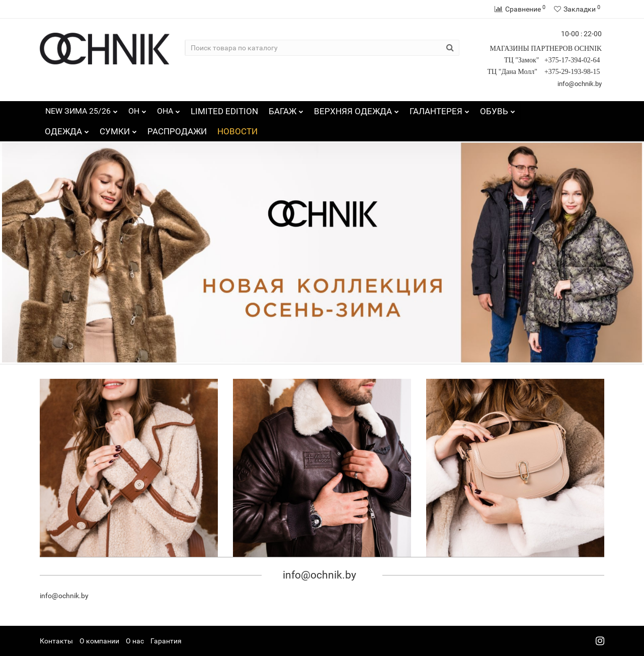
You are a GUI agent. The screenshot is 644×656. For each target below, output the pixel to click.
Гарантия (166, 641)
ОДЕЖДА (67, 129)
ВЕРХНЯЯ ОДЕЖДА (356, 109)
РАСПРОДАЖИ (177, 131)
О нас (135, 641)
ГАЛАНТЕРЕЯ (439, 109)
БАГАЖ (286, 109)
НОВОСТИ (237, 131)
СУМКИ (118, 129)
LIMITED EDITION (224, 111)
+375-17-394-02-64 (573, 60)
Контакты (56, 641)
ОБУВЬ (498, 109)
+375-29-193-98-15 (573, 72)
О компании (99, 641)
